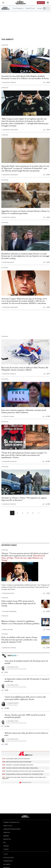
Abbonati (41, 3)
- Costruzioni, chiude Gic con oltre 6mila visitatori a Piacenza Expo (20, 768)
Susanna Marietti (13, 703)
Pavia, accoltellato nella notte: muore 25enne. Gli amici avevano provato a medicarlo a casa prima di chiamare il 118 (20, 640)
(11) (48, 611)
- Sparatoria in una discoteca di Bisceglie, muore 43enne (18, 765)
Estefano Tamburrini (9, 611)
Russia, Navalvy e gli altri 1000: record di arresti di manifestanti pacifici (25, 716)
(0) (48, 175)
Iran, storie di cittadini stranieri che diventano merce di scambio (26, 662)
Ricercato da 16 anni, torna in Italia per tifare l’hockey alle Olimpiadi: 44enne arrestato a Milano (25, 369)
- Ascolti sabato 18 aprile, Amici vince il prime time (16, 759)
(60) (48, 461)
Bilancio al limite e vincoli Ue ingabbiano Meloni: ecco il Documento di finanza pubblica (20, 622)
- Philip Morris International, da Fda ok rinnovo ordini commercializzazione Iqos (23, 771)
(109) (7, 708)
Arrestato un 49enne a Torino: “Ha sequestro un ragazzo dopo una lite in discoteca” (24, 499)
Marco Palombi (7, 630)
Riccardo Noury (12, 667)
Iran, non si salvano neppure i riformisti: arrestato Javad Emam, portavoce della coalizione (24, 411)
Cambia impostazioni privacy (12, 829)
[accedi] (48, 3)
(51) (6, 690)
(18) (48, 416)
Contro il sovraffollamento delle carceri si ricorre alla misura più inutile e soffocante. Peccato (25, 698)
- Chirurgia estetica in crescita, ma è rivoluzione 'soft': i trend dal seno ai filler (23, 774)
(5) (48, 82)
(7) (6, 744)
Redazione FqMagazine (10, 130)
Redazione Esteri (8, 262)
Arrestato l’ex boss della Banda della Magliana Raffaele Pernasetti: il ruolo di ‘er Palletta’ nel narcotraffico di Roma (25, 77)
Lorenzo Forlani (8, 416)
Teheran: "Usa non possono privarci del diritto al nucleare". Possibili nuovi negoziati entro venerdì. (25, 557)
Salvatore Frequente (9, 461)
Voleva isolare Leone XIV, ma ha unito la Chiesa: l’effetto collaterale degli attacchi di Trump (19, 603)
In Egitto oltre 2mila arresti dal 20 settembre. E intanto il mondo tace (27, 680)
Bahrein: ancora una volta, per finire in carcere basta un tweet (26, 734)
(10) (48, 504)
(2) (48, 130)
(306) (7, 726)
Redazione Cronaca (9, 82)
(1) (48, 374)
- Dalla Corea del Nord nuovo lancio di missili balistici (17, 762)
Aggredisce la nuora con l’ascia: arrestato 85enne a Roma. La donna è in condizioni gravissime (25, 212)
